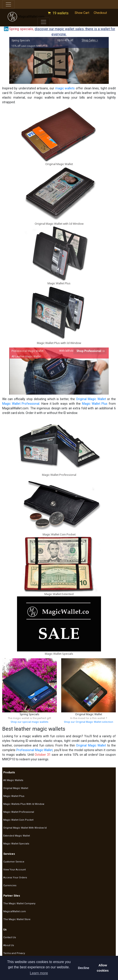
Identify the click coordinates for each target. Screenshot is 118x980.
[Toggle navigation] (8, 4)
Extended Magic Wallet (17, 836)
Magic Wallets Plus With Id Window (24, 804)
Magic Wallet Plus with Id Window (59, 343)
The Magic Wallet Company (19, 904)
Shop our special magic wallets (29, 722)
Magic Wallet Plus (59, 283)
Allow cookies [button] (103, 968)
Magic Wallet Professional (21, 404)
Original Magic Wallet (59, 164)
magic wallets (65, 88)
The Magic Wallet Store (17, 919)
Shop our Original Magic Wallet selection (88, 722)
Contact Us (10, 937)
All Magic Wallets (13, 780)
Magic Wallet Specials (59, 654)
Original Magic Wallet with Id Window (59, 224)
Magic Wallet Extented (59, 594)
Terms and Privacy (14, 953)
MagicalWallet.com (26, 17)
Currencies (10, 885)
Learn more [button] (39, 973)
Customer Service (14, 862)
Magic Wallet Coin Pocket (59, 534)
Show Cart (82, 13)
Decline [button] (84, 968)
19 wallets (60, 13)
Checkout (100, 13)
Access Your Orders (15, 878)
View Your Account (14, 870)
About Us (9, 945)
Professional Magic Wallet (35, 750)
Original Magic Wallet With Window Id (25, 828)
